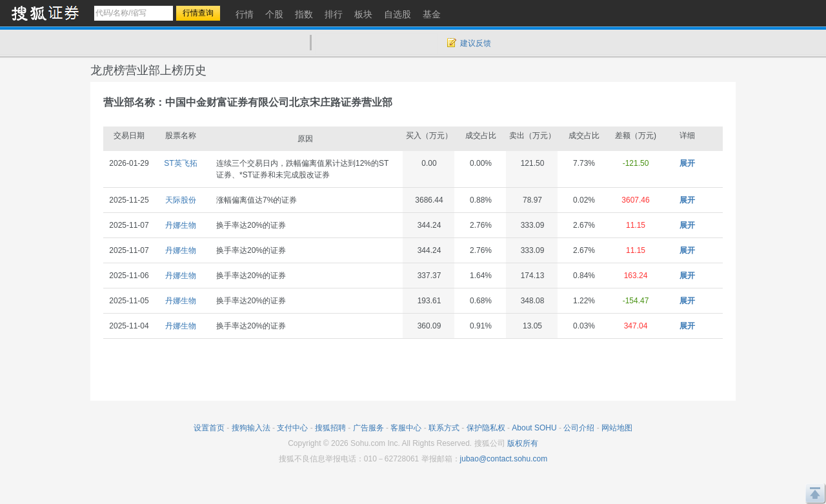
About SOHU (534, 428)
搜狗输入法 (251, 428)
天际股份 (181, 200)
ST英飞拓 (180, 163)
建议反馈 (476, 43)
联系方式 (444, 428)
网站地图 (617, 428)
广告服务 (368, 428)
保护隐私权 (486, 428)
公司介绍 (579, 428)
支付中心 (292, 428)
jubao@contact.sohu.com (504, 459)
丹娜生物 (181, 225)
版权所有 (523, 443)
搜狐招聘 (330, 428)
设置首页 (209, 428)
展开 (687, 163)
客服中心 (406, 428)
